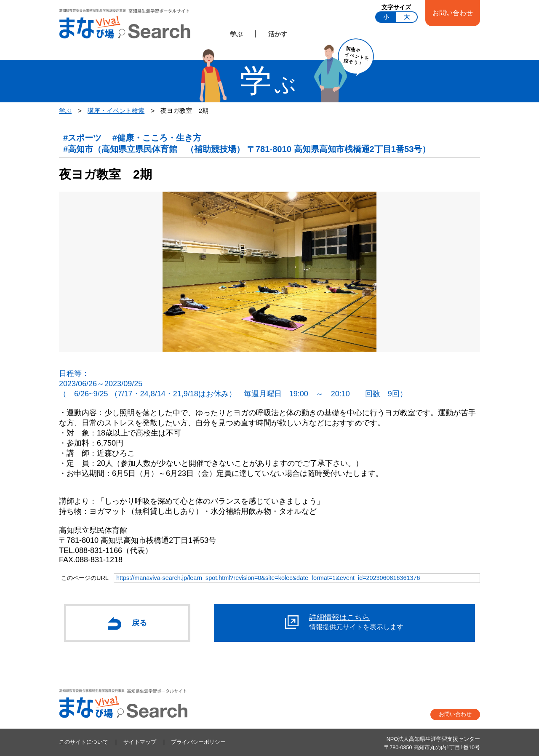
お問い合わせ (453, 13)
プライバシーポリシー (198, 742)
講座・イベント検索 (116, 111)
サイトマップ (140, 742)
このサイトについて (84, 742)
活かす (278, 34)
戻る (127, 623)
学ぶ (236, 34)
